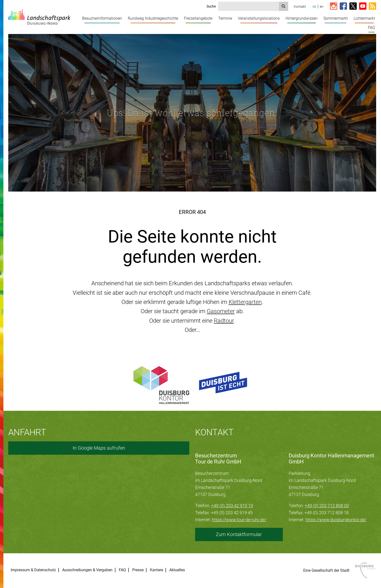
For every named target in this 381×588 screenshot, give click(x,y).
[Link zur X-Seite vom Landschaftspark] (353, 6)
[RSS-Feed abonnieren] (372, 6)
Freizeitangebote (198, 18)
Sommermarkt (336, 18)
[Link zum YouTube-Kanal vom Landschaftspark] (363, 6)
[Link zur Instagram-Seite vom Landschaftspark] (334, 6)
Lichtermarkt (364, 18)
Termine (225, 18)
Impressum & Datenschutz (33, 570)
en (322, 7)
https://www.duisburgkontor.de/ (336, 520)
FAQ (371, 28)
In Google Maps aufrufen (99, 448)
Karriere (156, 570)
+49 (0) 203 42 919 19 (232, 506)
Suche (211, 6)
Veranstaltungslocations (259, 18)
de (314, 7)
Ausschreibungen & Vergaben (87, 570)
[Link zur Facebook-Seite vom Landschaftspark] (343, 6)
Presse (138, 570)
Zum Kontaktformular (239, 534)
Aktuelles (177, 570)
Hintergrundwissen (302, 18)
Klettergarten (245, 302)
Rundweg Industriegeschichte (153, 18)
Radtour (224, 321)
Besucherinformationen (102, 18)
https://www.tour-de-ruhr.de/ (239, 520)
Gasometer (221, 311)
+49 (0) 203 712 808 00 (327, 506)
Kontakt (300, 7)
